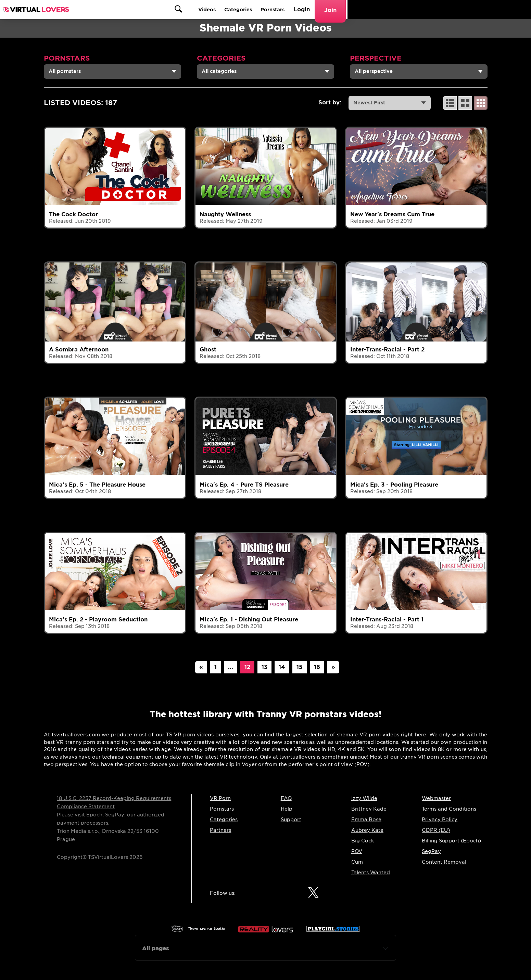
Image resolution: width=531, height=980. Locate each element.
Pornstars (416, 9)
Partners (220, 830)
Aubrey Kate (367, 830)
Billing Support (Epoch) (451, 841)
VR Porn (220, 798)
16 (317, 667)
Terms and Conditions (449, 809)
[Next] (333, 667)
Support (291, 820)
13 (264, 667)
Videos (342, 9)
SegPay (115, 815)
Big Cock (363, 841)
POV (357, 851)
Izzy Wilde (364, 798)
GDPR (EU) (436, 830)
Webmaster (436, 798)
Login (447, 9)
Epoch (94, 815)
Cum (357, 862)
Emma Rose (366, 820)
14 (282, 667)
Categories (377, 9)
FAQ (286, 798)
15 (300, 667)
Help (287, 809)
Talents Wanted (371, 873)
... (231, 667)
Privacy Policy (440, 820)
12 (247, 667)
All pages (156, 948)
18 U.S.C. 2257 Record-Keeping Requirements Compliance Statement (114, 802)
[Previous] (201, 667)
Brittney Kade (369, 809)
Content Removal (444, 862)
